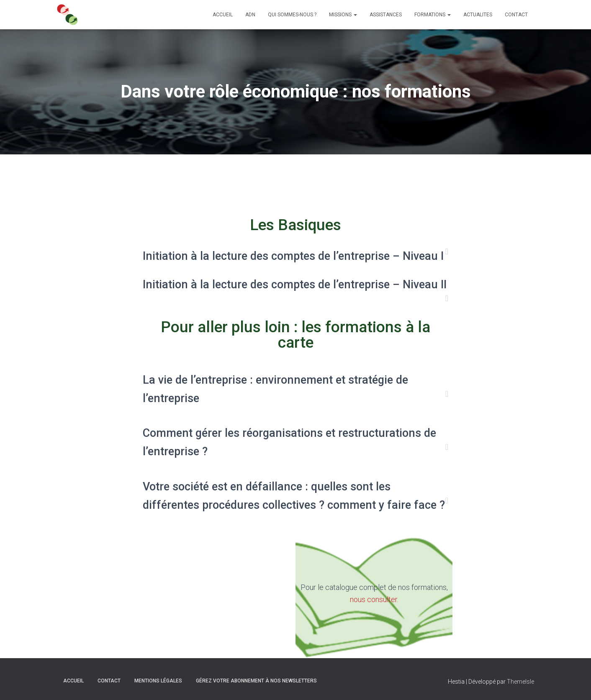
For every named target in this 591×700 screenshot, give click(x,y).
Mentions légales (158, 680)
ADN (250, 15)
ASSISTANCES (386, 15)
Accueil (73, 680)
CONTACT (516, 15)
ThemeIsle (520, 681)
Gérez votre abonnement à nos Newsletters (256, 680)
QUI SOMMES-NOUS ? (292, 15)
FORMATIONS (433, 15)
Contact (109, 680)
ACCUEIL (223, 15)
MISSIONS (343, 15)
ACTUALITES (478, 15)
